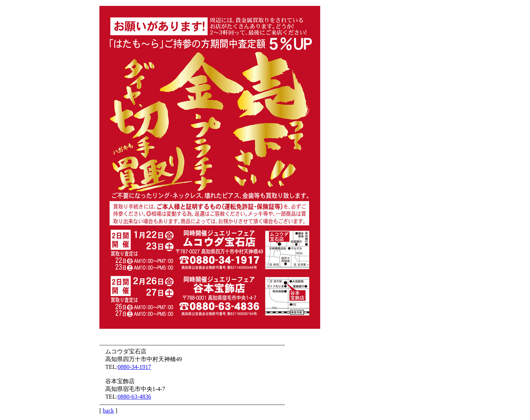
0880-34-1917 (135, 367)
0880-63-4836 (135, 397)
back (108, 411)
